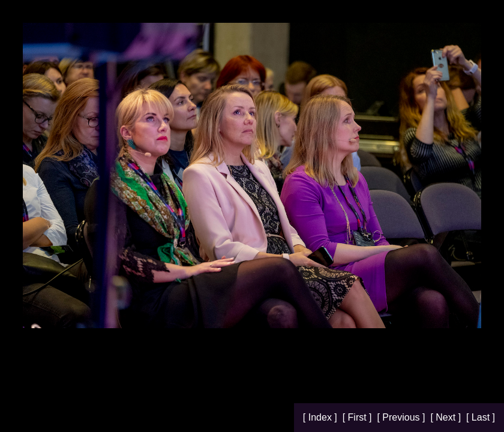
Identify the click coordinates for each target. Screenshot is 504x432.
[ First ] (358, 417)
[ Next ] (447, 417)
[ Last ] (481, 417)
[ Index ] (321, 417)
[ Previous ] (402, 417)
